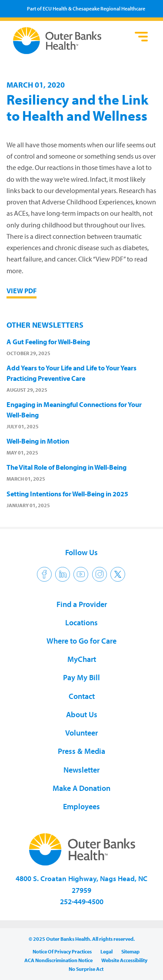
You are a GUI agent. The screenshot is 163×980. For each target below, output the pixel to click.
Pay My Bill (81, 677)
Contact (82, 696)
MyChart (82, 659)
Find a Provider (82, 604)
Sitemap (130, 951)
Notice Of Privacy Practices (62, 951)
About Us (82, 714)
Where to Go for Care (81, 641)
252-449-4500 (82, 901)
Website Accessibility (124, 960)
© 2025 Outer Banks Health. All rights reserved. (82, 939)
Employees (81, 806)
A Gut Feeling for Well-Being (48, 342)
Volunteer (81, 733)
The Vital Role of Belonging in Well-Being (67, 467)
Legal (106, 951)
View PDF (22, 291)
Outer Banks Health (72, 41)
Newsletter (81, 770)
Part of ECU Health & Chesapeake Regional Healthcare (86, 8)
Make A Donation (81, 788)
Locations (81, 622)
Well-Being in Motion (38, 441)
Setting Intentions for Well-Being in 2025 (67, 494)
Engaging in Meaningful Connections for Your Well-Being (74, 410)
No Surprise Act (86, 969)
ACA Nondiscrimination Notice (58, 960)
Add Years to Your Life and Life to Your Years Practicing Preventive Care (72, 373)
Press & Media (81, 751)
